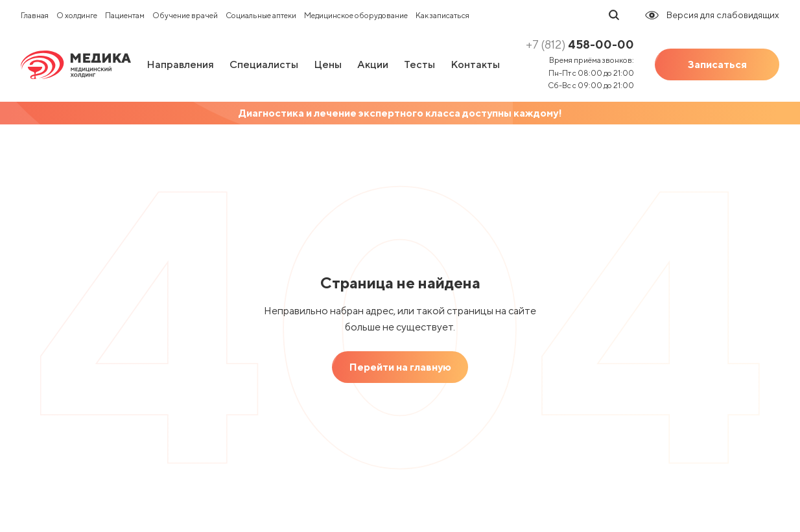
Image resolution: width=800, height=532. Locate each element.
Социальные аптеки (261, 15)
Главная (35, 15)
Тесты (419, 64)
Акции (373, 64)
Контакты (475, 64)
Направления (180, 64)
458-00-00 (580, 44)
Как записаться (442, 15)
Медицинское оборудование (356, 15)
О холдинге (77, 15)
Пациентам (125, 15)
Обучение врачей (185, 15)
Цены (328, 64)
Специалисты (264, 64)
